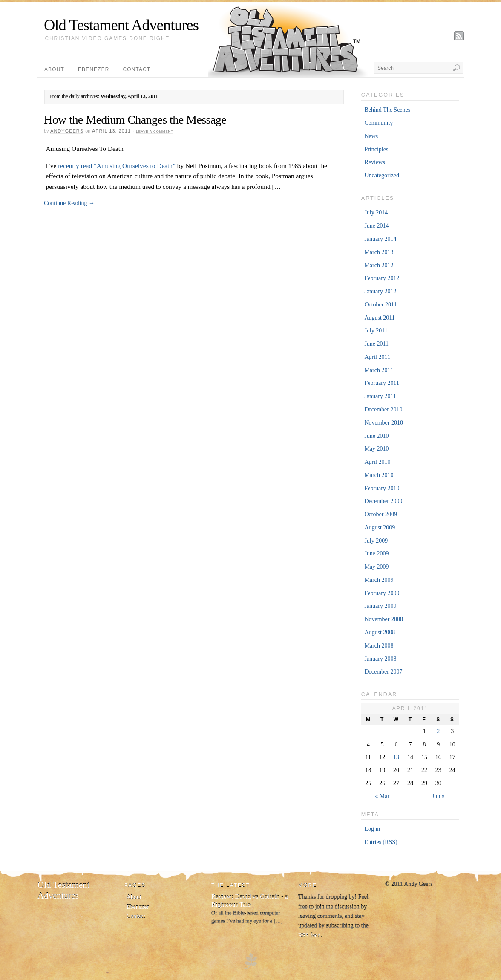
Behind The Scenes (387, 110)
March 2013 (379, 252)
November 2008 (384, 619)
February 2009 (382, 593)
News (371, 136)
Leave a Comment (154, 132)
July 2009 (376, 541)
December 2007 (383, 672)
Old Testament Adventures (121, 25)
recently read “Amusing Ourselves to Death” (117, 166)
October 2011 (380, 305)
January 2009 (380, 606)
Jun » (438, 796)
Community (379, 123)
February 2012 (382, 278)
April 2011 (377, 357)
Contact (137, 69)
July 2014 (376, 212)
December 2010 (383, 409)
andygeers (67, 131)
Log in (372, 829)
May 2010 (376, 449)
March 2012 (379, 265)
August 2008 (380, 632)
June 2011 (376, 344)
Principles (376, 149)
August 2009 (380, 528)
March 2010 (379, 475)
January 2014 (380, 239)
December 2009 (383, 501)
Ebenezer (94, 69)
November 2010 (384, 423)
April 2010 (377, 462)
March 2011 (379, 370)
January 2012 (380, 291)
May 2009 (376, 567)
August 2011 (379, 318)
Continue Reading (69, 203)
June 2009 (376, 554)
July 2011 (376, 331)
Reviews (374, 162)
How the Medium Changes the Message (135, 120)
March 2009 (379, 580)
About (54, 69)
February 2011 (382, 383)
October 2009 (381, 514)
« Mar (382, 796)
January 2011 (380, 396)
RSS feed (310, 935)
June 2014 (376, 226)
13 (396, 757)
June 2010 (376, 436)
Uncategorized (382, 175)
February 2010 (382, 488)
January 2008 (380, 659)
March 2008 (379, 646)
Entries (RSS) (381, 842)
